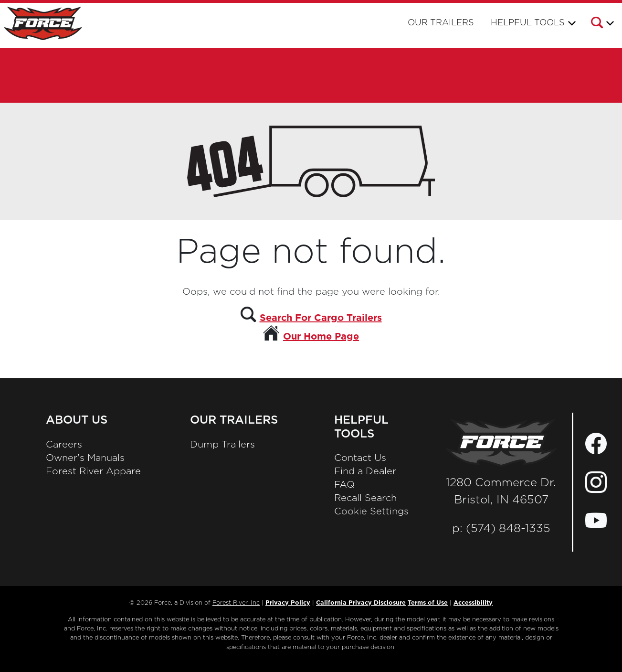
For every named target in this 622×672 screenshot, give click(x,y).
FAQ (344, 485)
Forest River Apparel (95, 471)
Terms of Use (428, 603)
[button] (602, 24)
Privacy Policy (288, 603)
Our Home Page (321, 337)
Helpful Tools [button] (528, 23)
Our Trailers (441, 23)
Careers (64, 445)
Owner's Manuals (85, 458)
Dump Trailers (222, 445)
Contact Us (360, 458)
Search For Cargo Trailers (321, 318)
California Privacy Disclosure (361, 603)
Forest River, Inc (236, 603)
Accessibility (473, 603)
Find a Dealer (365, 471)
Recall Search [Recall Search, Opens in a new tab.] (365, 498)
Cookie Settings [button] (371, 512)
